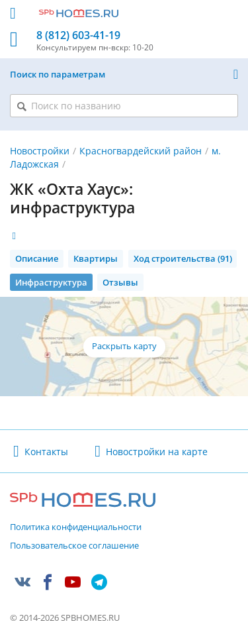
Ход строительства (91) (183, 258)
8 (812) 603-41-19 (78, 35)
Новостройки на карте (157, 452)
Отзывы (120, 282)
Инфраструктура (51, 282)
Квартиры (96, 258)
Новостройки (40, 151)
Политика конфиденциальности (76, 527)
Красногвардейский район (141, 151)
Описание (37, 258)
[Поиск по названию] (124, 106)
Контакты (46, 452)
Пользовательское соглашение (74, 546)
